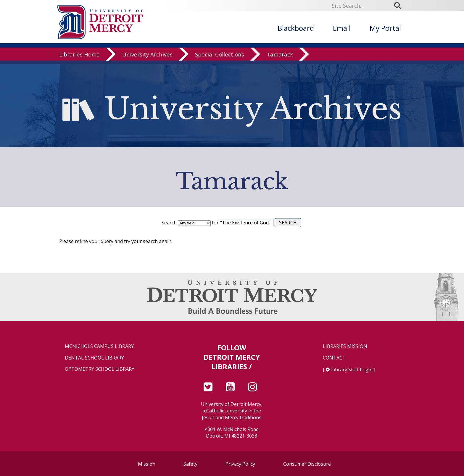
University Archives (147, 58)
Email (342, 28)
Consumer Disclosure (307, 464)
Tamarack (280, 58)
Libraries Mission (345, 346)
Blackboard (296, 28)
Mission (147, 464)
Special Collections (220, 58)
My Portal (385, 28)
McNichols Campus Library (99, 346)
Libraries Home (79, 58)
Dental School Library (94, 358)
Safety (190, 464)
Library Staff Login (352, 370)
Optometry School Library (100, 369)
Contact (334, 358)
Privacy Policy (240, 464)
